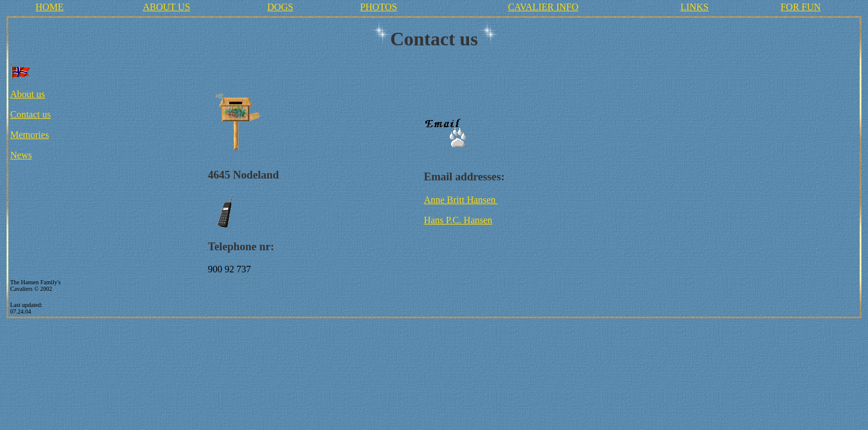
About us (27, 94)
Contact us (30, 114)
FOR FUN (801, 7)
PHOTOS (379, 7)
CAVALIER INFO (543, 7)
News (21, 155)
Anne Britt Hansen (461, 200)
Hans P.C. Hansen (458, 220)
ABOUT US (166, 7)
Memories (30, 135)
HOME (49, 7)
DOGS (280, 7)
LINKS (694, 7)
